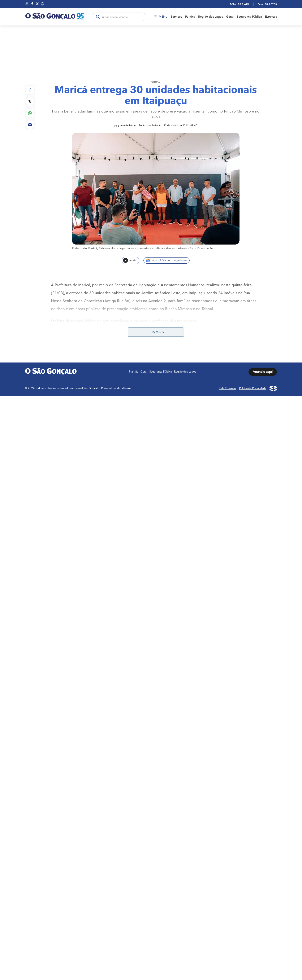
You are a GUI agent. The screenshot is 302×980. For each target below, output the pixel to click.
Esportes (271, 17)
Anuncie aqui (263, 370)
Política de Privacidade (253, 387)
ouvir (130, 260)
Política (190, 17)
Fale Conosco (228, 387)
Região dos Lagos (211, 17)
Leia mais (156, 330)
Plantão (134, 370)
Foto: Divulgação (201, 248)
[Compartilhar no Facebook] (30, 89)
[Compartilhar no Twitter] (30, 101)
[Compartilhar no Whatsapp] (30, 112)
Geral (230, 17)
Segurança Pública (249, 17)
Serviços (176, 17)
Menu (161, 17)
